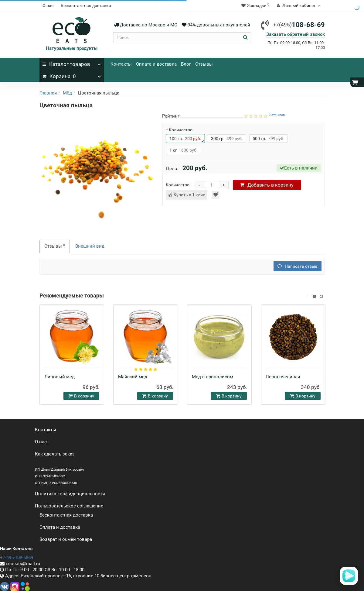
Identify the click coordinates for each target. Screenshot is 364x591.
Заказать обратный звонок (296, 34)
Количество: (181, 130)
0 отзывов (277, 115)
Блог (186, 64)
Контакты (121, 64)
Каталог (72, 63)
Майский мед (133, 377)
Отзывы (204, 64)
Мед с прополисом (213, 377)
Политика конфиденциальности (70, 494)
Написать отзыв (298, 266)
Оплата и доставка (156, 64)
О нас (48, 5)
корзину (267, 185)
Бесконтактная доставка (86, 5)
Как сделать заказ (55, 454)
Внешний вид (90, 246)
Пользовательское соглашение (69, 506)
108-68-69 (299, 25)
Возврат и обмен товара (66, 539)
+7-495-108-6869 (17, 558)
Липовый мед (60, 377)
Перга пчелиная (283, 377)
